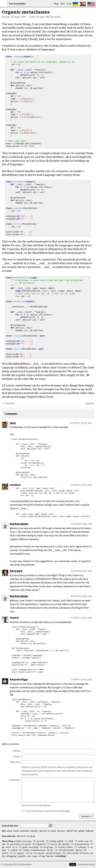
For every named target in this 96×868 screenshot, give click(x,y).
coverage (27, 841)
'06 (85, 850)
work (8, 847)
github (81, 831)
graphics (22, 856)
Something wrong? (86, 865)
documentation (82, 844)
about (10, 831)
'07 (56, 850)
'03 (35, 853)
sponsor (61, 831)
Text (62, 4)
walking (82, 847)
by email (31, 836)
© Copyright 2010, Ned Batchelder (16, 865)
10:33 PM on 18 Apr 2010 (81, 423)
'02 (64, 853)
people (41, 853)
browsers (84, 853)
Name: (17, 751)
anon (13, 423)
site (76, 831)
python (18, 841)
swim (69, 853)
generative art (17, 844)
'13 (55, 847)
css (91, 853)
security (62, 847)
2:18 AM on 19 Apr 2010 (81, 485)
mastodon (25, 831)
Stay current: (9, 836)
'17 (92, 844)
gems (25, 847)
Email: (17, 756)
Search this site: (10, 826)
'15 (20, 847)
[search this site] (34, 826)
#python (90, 404)
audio (81, 841)
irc (49, 831)
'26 (34, 841)
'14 (41, 847)
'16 (13, 847)
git (3, 847)
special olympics (53, 853)
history (79, 850)
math (71, 841)
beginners (41, 844)
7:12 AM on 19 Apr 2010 (81, 524)
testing (53, 841)
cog (87, 841)
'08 (48, 850)
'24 (66, 841)
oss (31, 853)
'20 (33, 844)
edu (4, 844)
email (16, 831)
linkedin (90, 831)
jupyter (21, 853)
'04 (27, 853)
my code (40, 841)
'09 (20, 850)
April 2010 (20, 17)
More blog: (8, 841)
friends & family (67, 850)
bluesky (34, 831)
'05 (11, 853)
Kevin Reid (16, 571)
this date (50, 856)
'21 (8, 844)
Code (69, 4)
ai (92, 847)
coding (26, 850)
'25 (47, 841)
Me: (4, 831)
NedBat (17, 4)
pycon (28, 844)
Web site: (15, 762)
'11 (88, 847)
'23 (76, 841)
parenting (34, 847)
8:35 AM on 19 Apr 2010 (81, 571)
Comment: (14, 780)
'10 (9, 850)
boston (54, 844)
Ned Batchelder (19, 524)
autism (14, 850)
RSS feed (21, 836)
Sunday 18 (8, 17)
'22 (91, 841)
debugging (11, 856)
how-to (5, 853)
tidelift (70, 831)
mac (29, 856)
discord (43, 831)
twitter (70, 847)
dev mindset (64, 844)
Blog (56, 4)
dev (52, 850)
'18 (72, 844)
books (76, 853)
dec (3, 856)
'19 (48, 844)
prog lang (48, 847)
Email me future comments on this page (46, 811)
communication (38, 850)
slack (54, 831)
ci (17, 847)
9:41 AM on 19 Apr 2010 (81, 596)
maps (35, 856)
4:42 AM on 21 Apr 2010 (81, 618)
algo (4, 850)
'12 (76, 847)
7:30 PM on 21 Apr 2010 (81, 679)
